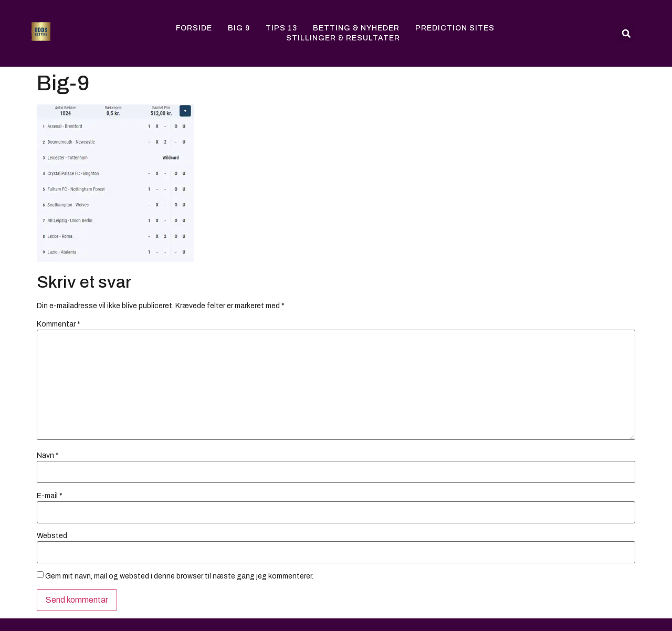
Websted (52, 536)
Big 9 (239, 28)
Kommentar (59, 324)
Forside (194, 28)
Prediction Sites (455, 28)
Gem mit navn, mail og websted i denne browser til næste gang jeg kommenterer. (179, 576)
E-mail (50, 496)
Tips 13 (281, 28)
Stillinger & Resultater (343, 38)
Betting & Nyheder (356, 28)
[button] (626, 34)
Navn (48, 456)
